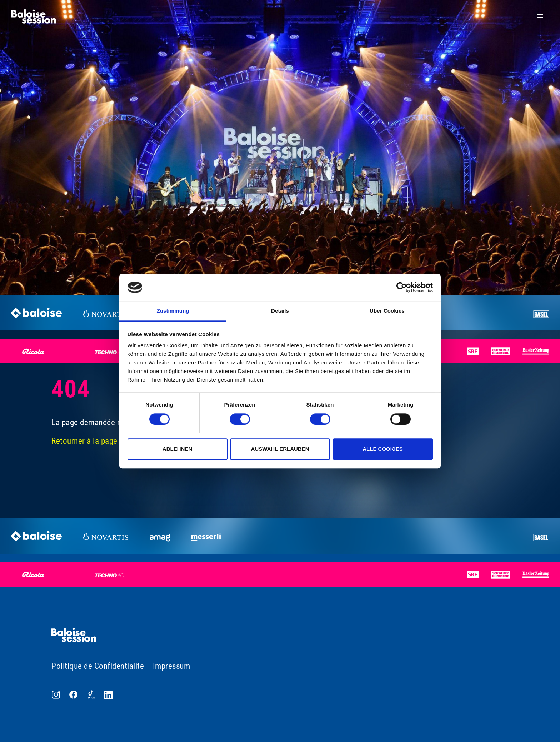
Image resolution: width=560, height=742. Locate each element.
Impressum (172, 666)
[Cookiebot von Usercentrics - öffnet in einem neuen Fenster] (402, 287)
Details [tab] (280, 311)
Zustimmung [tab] (173, 311)
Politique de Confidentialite (98, 666)
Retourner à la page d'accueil (100, 441)
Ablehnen (177, 449)
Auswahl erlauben (280, 449)
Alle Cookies (383, 449)
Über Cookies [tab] (387, 311)
